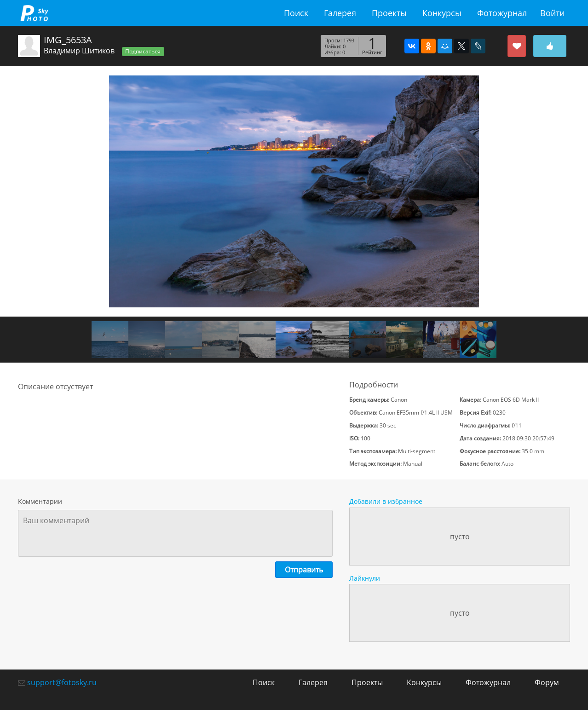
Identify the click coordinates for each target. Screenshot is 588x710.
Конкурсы (442, 13)
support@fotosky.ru (62, 682)
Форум (547, 682)
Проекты (389, 13)
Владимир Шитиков (79, 51)
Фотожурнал (502, 13)
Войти (552, 13)
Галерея (340, 13)
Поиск (296, 13)
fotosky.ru (34, 13)
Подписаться (143, 51)
